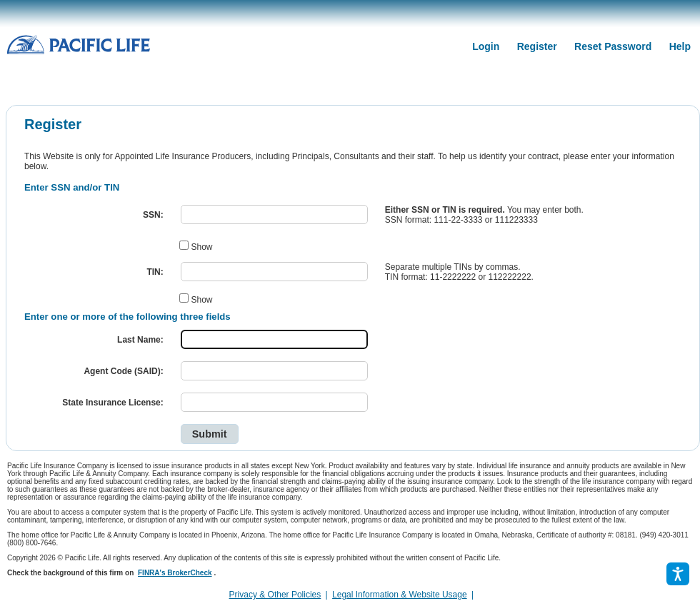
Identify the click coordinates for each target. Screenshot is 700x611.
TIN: (155, 272)
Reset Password (613, 46)
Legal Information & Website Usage (400, 595)
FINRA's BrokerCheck (175, 573)
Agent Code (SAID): (123, 371)
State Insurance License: (112, 403)
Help (680, 46)
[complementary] (478, 595)
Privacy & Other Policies (275, 595)
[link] (482, 595)
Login (486, 46)
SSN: (153, 215)
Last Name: (140, 340)
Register (537, 46)
